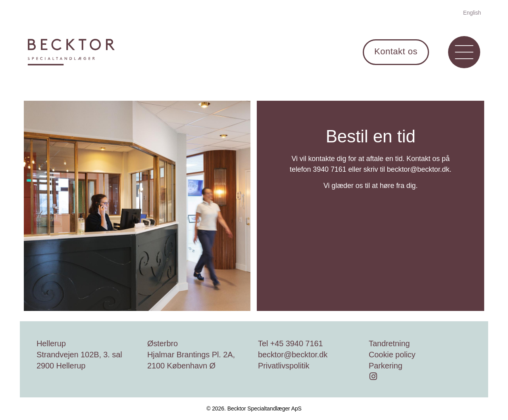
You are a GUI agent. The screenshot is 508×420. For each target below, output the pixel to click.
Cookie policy (392, 355)
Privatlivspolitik (284, 366)
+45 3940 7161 (297, 343)
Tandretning (389, 343)
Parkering (386, 366)
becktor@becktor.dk (293, 355)
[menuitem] (472, 12)
